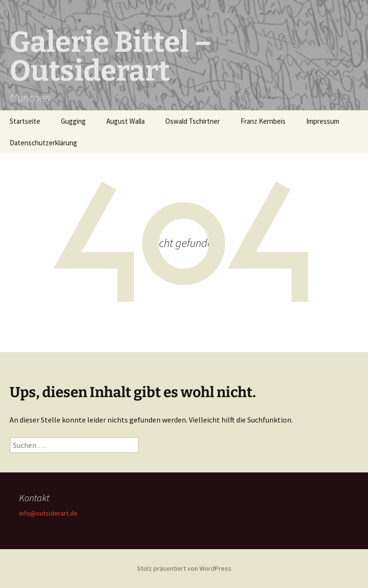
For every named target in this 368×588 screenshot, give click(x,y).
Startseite (25, 121)
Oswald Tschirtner (193, 121)
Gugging (73, 121)
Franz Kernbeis (263, 121)
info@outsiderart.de (48, 513)
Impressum (323, 121)
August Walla (126, 121)
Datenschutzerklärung (43, 143)
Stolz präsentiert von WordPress (184, 568)
